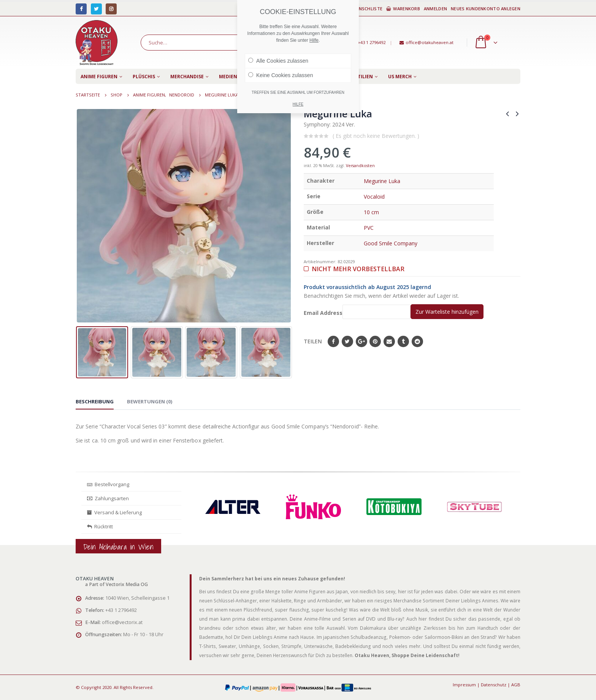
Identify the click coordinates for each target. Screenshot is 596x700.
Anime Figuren (99, 77)
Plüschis (144, 77)
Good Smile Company (391, 243)
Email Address (357, 312)
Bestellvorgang (108, 484)
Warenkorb (403, 9)
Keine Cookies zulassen (281, 75)
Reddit (417, 341)
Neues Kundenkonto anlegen (486, 9)
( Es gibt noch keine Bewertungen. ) (376, 136)
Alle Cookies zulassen (278, 61)
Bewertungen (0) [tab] (150, 401)
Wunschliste (364, 9)
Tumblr (403, 341)
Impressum (464, 685)
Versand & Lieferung (114, 512)
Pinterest (375, 341)
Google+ (361, 341)
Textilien (361, 77)
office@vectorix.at (122, 622)
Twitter (347, 341)
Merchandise (187, 77)
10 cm (371, 212)
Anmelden (435, 9)
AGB (516, 685)
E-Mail (389, 341)
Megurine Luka (382, 181)
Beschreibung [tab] (95, 401)
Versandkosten (360, 166)
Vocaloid (374, 197)
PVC (369, 228)
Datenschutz (494, 685)
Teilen (313, 341)
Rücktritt (100, 526)
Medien (228, 77)
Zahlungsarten (108, 498)
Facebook (333, 341)
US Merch (400, 77)
